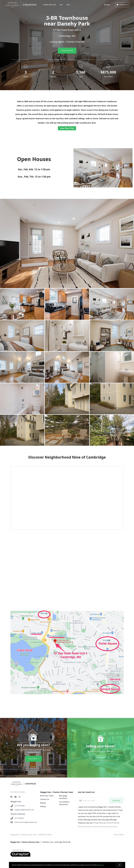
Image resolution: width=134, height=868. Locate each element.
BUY (61, 5)
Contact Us (45, 799)
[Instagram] (20, 797)
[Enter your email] (96, 801)
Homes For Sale (49, 5)
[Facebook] (11, 797)
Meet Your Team (47, 796)
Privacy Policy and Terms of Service (106, 823)
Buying (43, 803)
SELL (68, 5)
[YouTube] (15, 797)
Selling (43, 806)
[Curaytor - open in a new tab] (20, 856)
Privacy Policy (119, 835)
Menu (107, 5)
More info (101, 865)
